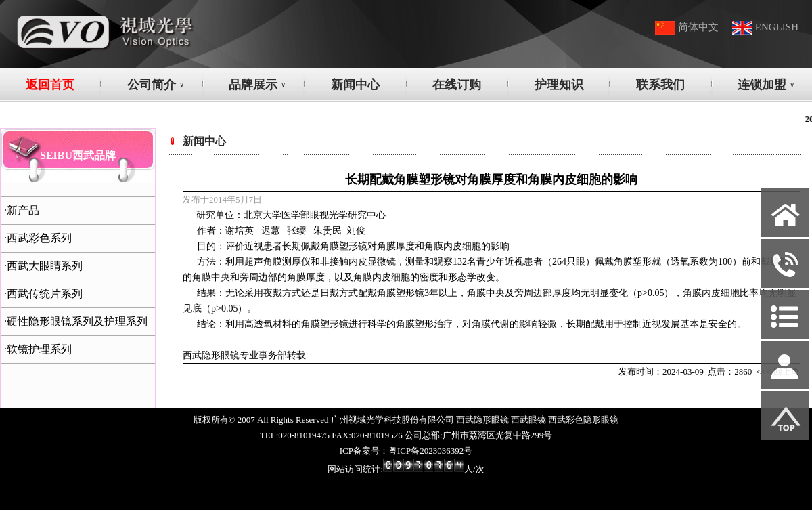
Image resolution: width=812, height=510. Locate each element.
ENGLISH (777, 27)
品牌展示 (257, 85)
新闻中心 (355, 85)
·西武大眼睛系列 (43, 266)
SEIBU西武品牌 (78, 155)
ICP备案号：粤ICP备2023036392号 (406, 451)
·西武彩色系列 (38, 238)
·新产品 (22, 210)
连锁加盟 (766, 85)
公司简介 (156, 85)
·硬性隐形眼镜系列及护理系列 (76, 321)
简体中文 (698, 27)
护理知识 (559, 85)
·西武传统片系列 (43, 294)
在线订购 (457, 85)
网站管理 (24, 497)
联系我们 (660, 85)
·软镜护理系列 (38, 349)
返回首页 (50, 85)
